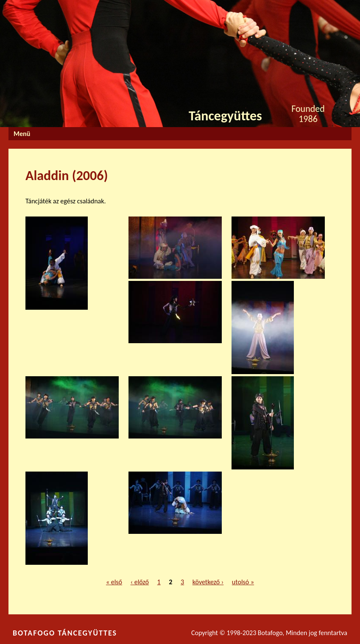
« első (114, 582)
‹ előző (140, 582)
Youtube (335, 9)
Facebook (307, 11)
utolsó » (243, 582)
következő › (208, 582)
